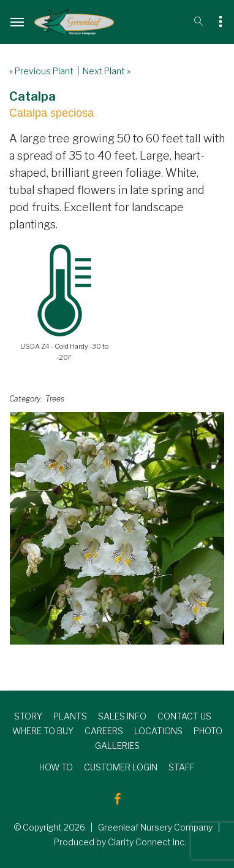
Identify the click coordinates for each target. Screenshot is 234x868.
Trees (55, 399)
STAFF (182, 767)
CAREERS (104, 731)
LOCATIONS (158, 731)
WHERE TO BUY (43, 731)
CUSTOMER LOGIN (121, 767)
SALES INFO (122, 716)
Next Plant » (107, 71)
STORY (28, 716)
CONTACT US (184, 716)
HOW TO (56, 767)
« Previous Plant (41, 71)
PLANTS (70, 716)
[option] (117, 528)
